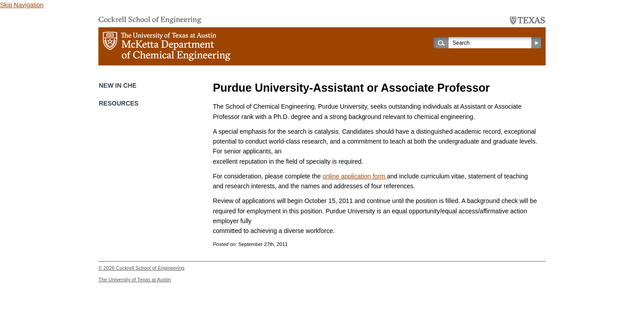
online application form (355, 176)
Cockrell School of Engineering (150, 268)
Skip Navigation (22, 5)
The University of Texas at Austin (135, 280)
